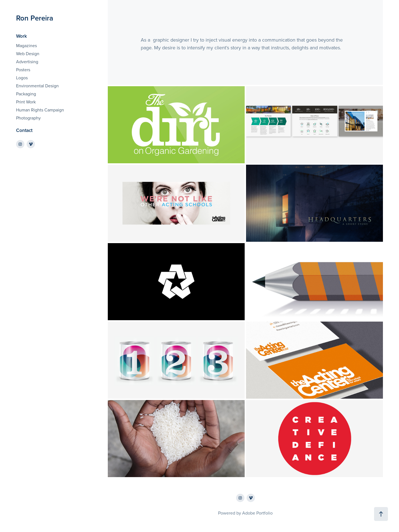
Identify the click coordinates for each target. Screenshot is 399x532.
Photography (28, 118)
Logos (22, 78)
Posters (23, 70)
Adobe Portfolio (257, 513)
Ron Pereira (35, 18)
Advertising (27, 62)
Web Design (28, 54)
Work (21, 36)
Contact (24, 130)
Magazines (26, 45)
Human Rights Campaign (40, 110)
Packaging (26, 94)
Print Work (26, 102)
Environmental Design (37, 86)
